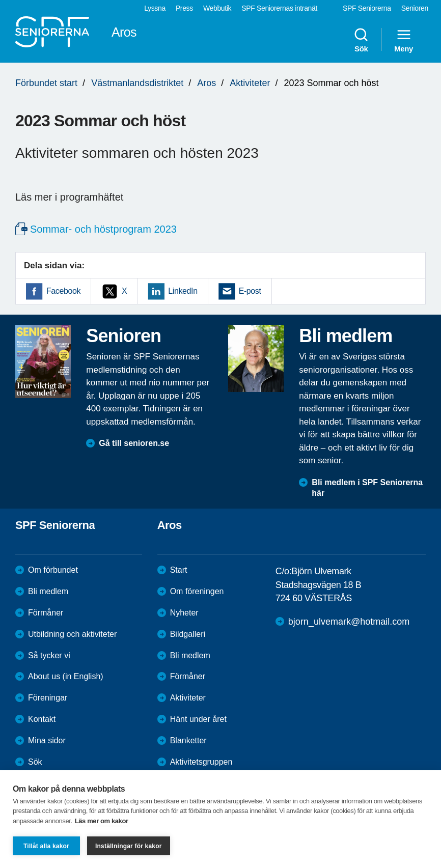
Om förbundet (53, 570)
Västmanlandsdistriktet (137, 83)
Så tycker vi (49, 655)
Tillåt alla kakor (46, 846)
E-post (250, 291)
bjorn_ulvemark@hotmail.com (349, 622)
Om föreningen (197, 591)
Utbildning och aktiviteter (72, 634)
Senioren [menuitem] (415, 8)
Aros (206, 83)
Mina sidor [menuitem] (47, 740)
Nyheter (184, 613)
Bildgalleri (188, 634)
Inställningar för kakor (129, 846)
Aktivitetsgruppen (201, 762)
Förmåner (46, 613)
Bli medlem (48, 591)
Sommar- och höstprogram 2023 (103, 229)
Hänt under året (198, 719)
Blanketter (188, 740)
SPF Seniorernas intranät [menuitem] (279, 8)
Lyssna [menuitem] (155, 8)
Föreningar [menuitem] (48, 698)
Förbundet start (46, 83)
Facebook (63, 291)
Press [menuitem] (184, 8)
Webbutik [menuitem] (217, 8)
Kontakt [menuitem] (42, 719)
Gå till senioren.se (134, 443)
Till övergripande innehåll (0, 0)
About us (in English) (66, 676)
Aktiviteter (250, 83)
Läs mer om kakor (102, 821)
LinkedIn (183, 291)
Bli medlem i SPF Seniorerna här (367, 488)
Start (179, 570)
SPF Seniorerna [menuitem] (367, 8)
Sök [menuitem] (361, 40)
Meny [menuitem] (404, 40)
